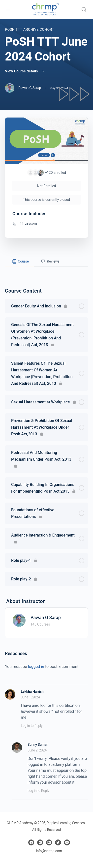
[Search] (84, 9)
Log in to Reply (32, 726)
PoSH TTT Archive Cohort (30, 30)
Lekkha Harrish (32, 691)
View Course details (25, 71)
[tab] (19, 262)
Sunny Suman (38, 745)
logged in (36, 667)
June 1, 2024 (30, 697)
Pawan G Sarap (46, 617)
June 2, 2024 (37, 750)
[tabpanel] (46, 270)
